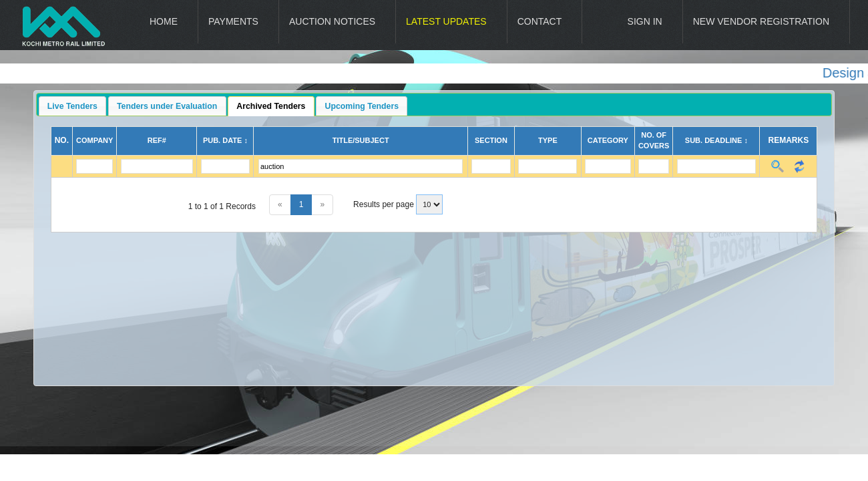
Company (94, 140)
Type (548, 140)
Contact (540, 21)
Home (164, 21)
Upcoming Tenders (362, 106)
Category (608, 140)
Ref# (157, 140)
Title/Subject (361, 140)
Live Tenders (72, 106)
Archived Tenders (271, 106)
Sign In (645, 21)
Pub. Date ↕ (225, 140)
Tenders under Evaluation (167, 106)
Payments (233, 21)
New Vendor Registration (761, 21)
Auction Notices (332, 21)
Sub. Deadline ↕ (716, 140)
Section (491, 140)
